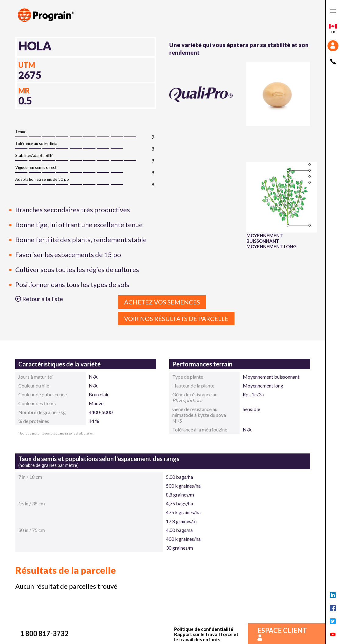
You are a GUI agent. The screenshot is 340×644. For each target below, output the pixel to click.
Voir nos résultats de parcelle (176, 318)
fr (333, 29)
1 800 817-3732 (44, 633)
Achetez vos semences (162, 302)
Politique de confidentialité (204, 629)
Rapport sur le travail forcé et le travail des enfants (206, 637)
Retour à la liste (39, 299)
